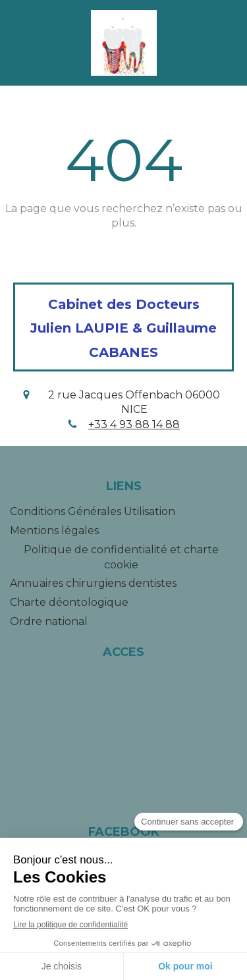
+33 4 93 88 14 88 (134, 424)
